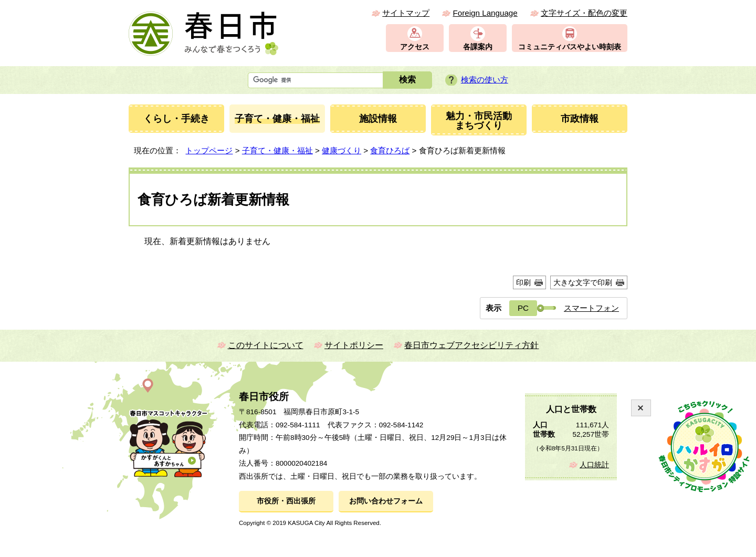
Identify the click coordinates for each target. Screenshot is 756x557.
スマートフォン (591, 308)
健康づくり (342, 150)
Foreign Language (485, 13)
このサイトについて (266, 345)
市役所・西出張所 (286, 501)
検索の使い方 (485, 80)
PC (523, 308)
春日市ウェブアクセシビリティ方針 (471, 345)
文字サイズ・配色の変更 (584, 13)
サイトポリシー (354, 345)
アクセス (415, 47)
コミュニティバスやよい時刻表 (570, 47)
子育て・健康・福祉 (277, 150)
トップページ (209, 150)
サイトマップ (406, 13)
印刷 (523, 282)
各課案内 (478, 47)
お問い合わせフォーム (386, 501)
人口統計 (594, 465)
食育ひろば (390, 150)
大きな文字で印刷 (583, 282)
